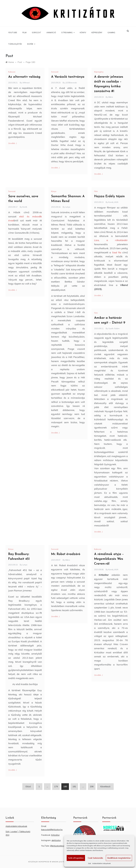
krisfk (25, 207)
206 (92, 787)
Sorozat (37, 33)
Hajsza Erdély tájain (109, 196)
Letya (68, 207)
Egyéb (31, 44)
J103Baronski (71, 83)
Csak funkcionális (95, 858)
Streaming (68, 33)
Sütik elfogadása (76, 858)
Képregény (97, 33)
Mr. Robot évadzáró (66, 554)
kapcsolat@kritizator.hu (52, 830)
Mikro (111, 97)
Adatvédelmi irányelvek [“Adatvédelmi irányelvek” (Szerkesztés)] (16, 826)
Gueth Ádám (114, 328)
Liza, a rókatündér (111, 240)
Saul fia (117, 252)
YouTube (13, 33)
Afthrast (26, 83)
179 (56, 787)
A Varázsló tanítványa (68, 77)
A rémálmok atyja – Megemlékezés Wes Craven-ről (109, 559)
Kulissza (12, 72)
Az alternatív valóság (24, 77)
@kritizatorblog (57, 846)
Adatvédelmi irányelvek (101, 863)
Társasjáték (15, 44)
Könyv (83, 33)
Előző (28, 787)
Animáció (51, 33)
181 (74, 787)
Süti (90, 863)
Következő (105, 787)
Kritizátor (55, 835)
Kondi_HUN (113, 202)
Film (25, 33)
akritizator (56, 840)
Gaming (111, 33)
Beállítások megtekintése (119, 858)
